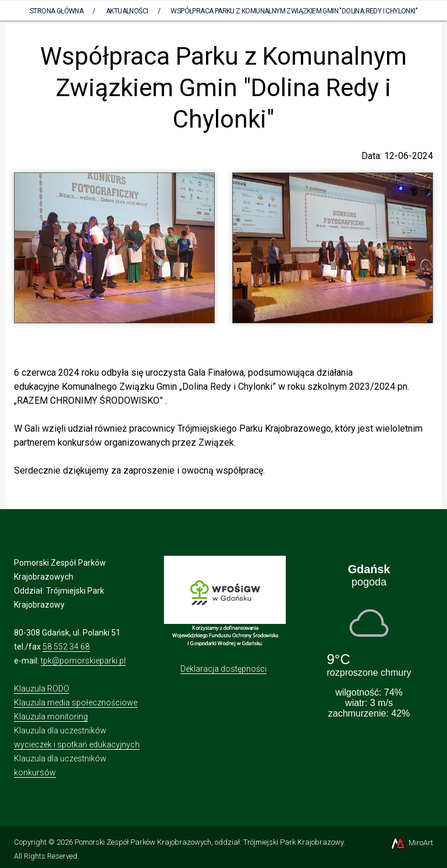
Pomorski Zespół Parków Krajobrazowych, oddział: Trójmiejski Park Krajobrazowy (209, 842)
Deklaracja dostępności (223, 669)
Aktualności (127, 11)
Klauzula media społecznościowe (76, 703)
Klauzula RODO (42, 689)
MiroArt (411, 843)
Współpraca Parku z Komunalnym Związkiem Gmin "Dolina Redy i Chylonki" (294, 11)
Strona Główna (56, 11)
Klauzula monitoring (51, 717)
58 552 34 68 (66, 647)
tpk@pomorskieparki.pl (83, 661)
